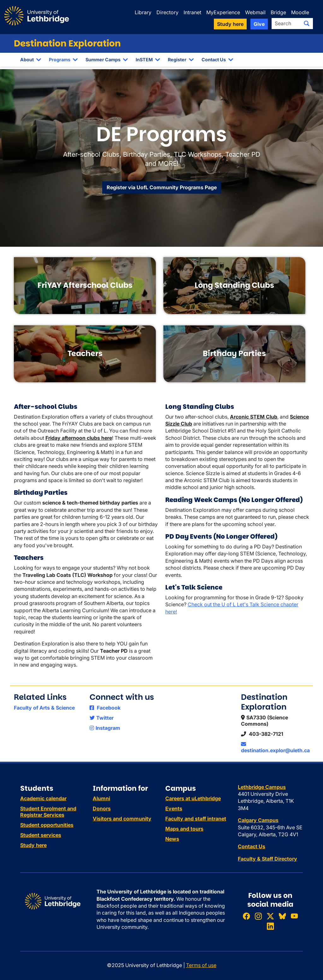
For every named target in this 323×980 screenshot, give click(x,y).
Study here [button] (230, 24)
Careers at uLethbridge (193, 798)
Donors (102, 808)
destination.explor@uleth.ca (275, 747)
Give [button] (259, 24)
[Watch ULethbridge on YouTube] (294, 916)
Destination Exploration (67, 43)
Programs (60, 60)
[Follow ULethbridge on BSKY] (282, 916)
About (27, 60)
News (172, 839)
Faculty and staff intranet (196, 819)
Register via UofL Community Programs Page (162, 187)
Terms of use (201, 965)
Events (174, 808)
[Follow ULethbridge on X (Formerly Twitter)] (270, 916)
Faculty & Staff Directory (267, 859)
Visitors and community (122, 819)
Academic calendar (43, 798)
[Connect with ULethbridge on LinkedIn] (270, 926)
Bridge (278, 12)
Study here (33, 845)
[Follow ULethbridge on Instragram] (258, 916)
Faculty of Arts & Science (44, 708)
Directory (167, 12)
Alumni (101, 798)
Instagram (105, 728)
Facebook (105, 708)
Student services (41, 835)
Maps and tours (184, 829)
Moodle (300, 12)
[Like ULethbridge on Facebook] (246, 916)
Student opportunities (47, 825)
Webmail (255, 12)
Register (177, 60)
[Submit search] (307, 23)
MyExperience (223, 12)
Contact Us (214, 60)
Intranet (192, 12)
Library (143, 12)
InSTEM (144, 60)
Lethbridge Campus (262, 787)
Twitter (102, 718)
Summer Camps (103, 60)
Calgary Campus (258, 820)
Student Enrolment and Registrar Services (48, 812)
